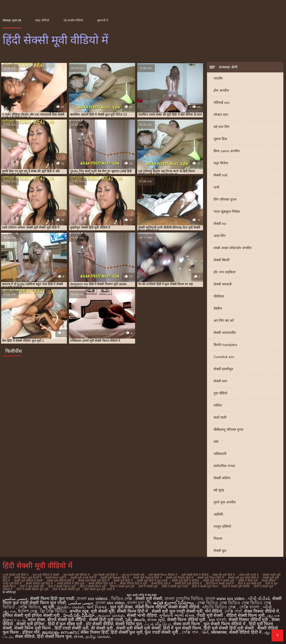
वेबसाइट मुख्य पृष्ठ (12, 20)
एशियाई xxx (222, 103)
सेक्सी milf (220, 175)
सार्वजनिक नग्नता (224, 466)
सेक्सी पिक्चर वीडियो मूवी (249, 620)
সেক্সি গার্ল (233, 611)
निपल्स (218, 539)
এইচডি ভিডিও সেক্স (219, 607)
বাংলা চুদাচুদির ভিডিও (184, 599)
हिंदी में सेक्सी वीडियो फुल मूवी (33, 589)
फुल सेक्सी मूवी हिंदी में (106, 575)
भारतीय (218, 78)
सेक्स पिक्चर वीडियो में (262, 611)
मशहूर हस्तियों (222, 526)
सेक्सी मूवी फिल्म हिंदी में (211, 578)
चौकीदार (219, 296)
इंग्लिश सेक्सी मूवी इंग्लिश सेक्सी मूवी (32, 615)
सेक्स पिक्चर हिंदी (94, 632)
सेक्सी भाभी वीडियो (142, 615)
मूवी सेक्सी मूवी (103, 611)
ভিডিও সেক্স (122, 599)
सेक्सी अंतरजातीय (225, 333)
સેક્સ (78, 636)
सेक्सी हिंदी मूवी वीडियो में (188, 583)
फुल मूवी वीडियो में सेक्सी (46, 575)
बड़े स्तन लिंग (221, 127)
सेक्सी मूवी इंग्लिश (31, 624)
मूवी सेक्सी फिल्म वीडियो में (163, 575)
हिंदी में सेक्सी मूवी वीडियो (236, 586)
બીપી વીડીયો (259, 599)
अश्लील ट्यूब (79, 611)
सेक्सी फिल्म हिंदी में (133, 611)
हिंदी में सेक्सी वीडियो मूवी (66, 589)
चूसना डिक (220, 139)
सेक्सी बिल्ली (221, 260)
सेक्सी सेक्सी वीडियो (184, 607)
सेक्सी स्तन (220, 381)
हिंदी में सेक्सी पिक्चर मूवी (62, 586)
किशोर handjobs (225, 345)
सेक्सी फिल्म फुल (129, 624)
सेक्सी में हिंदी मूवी (248, 581)
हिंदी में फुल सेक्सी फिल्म (182, 628)
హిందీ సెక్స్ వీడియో (79, 615)
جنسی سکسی (15, 599)
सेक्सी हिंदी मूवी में (161, 583)
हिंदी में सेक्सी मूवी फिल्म (205, 586)
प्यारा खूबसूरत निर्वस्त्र (227, 212)
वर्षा (216, 442)
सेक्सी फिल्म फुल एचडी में (28, 578)
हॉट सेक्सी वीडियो (100, 624)
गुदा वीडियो (220, 393)
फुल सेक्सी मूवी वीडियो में (76, 575)
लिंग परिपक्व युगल (225, 199)
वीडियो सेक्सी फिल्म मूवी (245, 615)
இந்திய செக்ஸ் (70, 607)
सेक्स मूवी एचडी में (249, 575)
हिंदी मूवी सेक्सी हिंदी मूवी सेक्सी (229, 628)
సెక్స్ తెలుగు (135, 620)
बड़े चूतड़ (219, 490)
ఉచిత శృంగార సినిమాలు (174, 603)
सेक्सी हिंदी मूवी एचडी (106, 620)
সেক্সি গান (190, 632)
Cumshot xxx (224, 357)
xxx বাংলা (218, 620)
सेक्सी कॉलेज (222, 478)
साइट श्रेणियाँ (42, 20)
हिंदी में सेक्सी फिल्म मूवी (93, 586)
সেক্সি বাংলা (250, 607)
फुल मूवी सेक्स (121, 607)
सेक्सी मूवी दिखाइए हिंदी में (115, 578)
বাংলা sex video (110, 603)
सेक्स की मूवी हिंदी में (224, 575)
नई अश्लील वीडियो (73, 20)
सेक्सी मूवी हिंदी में (123, 581)
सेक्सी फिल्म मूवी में (56, 578)
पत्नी (216, 187)
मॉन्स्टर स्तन (221, 115)
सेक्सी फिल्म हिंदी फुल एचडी (52, 599)
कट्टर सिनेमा (221, 163)
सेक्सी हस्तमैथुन (223, 369)
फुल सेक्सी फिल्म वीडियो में (225, 624)
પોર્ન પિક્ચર (97, 607)
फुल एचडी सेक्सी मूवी (162, 632)
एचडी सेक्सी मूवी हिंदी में (16, 575)
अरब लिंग (220, 236)
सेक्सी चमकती (223, 284)
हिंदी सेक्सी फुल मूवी (126, 632)
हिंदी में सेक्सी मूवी (148, 586)
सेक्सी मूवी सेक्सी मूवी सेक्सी (138, 628)
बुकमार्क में (103, 20)
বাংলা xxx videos (93, 599)
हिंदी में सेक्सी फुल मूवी (122, 586)
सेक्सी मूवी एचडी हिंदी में (83, 578)
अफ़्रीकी (218, 514)
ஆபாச (9, 611)
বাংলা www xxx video (226, 599)
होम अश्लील (221, 90)
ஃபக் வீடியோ (157, 624)
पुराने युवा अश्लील (225, 502)
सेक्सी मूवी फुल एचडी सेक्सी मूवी (177, 611)
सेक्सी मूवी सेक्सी (149, 599)
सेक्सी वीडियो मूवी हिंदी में (39, 583)
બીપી (268, 607)
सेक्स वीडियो (25, 636)
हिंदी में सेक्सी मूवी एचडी (175, 586)
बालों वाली (220, 417)
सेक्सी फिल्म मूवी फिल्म (33, 628)
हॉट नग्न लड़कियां (225, 272)
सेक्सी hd (220, 224)
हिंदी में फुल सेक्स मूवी (250, 583)
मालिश (218, 405)
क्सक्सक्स (219, 632)
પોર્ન (205, 632)
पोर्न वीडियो (213, 611)
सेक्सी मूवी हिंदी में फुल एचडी (152, 581)
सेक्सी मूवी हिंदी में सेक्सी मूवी (219, 581)
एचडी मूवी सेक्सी (210, 615)
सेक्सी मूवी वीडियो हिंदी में (60, 581)
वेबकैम (218, 308)
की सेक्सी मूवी (102, 628)
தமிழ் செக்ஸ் (98, 636)
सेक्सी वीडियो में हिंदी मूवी (71, 583)
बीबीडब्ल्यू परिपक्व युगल (228, 430)
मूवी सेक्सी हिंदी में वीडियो (195, 575)
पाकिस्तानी (220, 454)
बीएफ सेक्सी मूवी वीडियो (67, 620)
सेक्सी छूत (220, 551)
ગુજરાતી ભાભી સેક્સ (177, 615)
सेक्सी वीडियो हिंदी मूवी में (102, 583)
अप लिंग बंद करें (224, 321)
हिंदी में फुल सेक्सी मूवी (32, 586)
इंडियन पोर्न (31, 632)
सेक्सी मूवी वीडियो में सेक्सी (28, 581)
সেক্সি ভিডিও (29, 607)
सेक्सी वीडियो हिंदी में (245, 632)
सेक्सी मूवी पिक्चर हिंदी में (180, 578)
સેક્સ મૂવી (156, 620)
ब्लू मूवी (49, 607)
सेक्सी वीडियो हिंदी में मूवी (133, 583)
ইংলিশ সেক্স (28, 611)
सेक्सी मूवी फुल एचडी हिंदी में (243, 578)
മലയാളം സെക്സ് (60, 632)
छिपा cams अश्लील (227, 151)
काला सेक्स (36, 620)
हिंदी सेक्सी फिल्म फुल (54, 636)
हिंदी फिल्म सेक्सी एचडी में (220, 583)
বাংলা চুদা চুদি (139, 603)
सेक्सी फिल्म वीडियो (151, 607)
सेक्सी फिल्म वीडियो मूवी (187, 620)
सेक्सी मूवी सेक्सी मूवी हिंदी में (94, 581)
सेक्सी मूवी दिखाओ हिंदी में (147, 578)
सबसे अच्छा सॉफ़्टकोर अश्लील (233, 248)
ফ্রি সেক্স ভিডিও (53, 611)
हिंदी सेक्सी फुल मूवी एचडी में (99, 589)
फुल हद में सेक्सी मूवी (133, 575)
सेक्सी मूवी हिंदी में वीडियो (185, 581)
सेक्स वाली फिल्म (187, 624)
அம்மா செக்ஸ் (111, 615)
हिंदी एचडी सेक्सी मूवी (71, 628)
